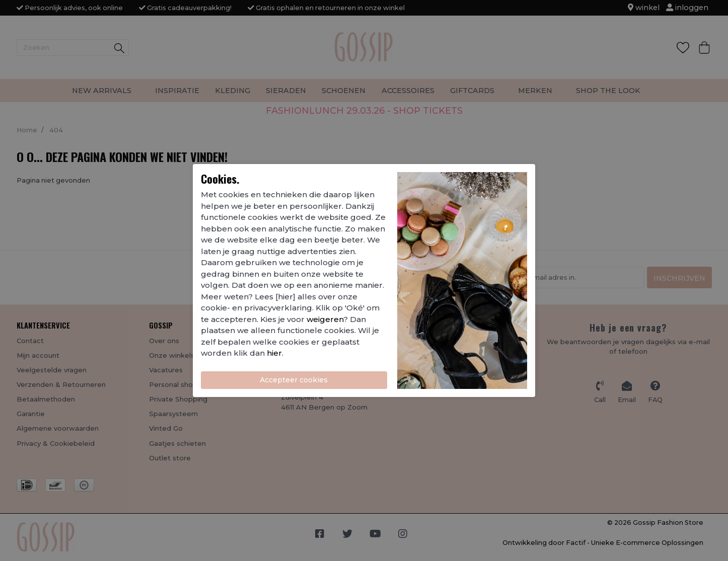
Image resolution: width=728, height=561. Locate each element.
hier (274, 353)
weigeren (325, 319)
